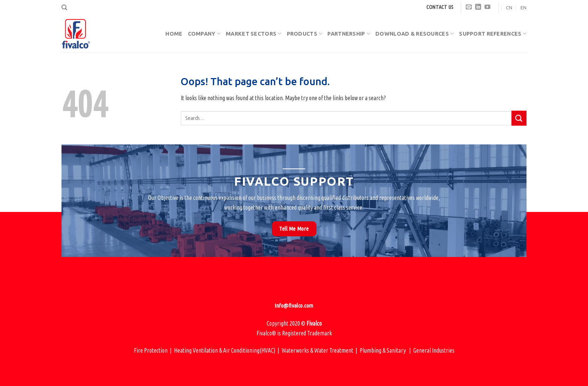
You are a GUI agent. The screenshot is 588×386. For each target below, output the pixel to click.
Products (305, 34)
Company (204, 34)
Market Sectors (254, 34)
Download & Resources (415, 34)
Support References (493, 34)
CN (509, 8)
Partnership (349, 34)
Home (174, 34)
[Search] (64, 8)
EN (523, 8)
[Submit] (519, 118)
